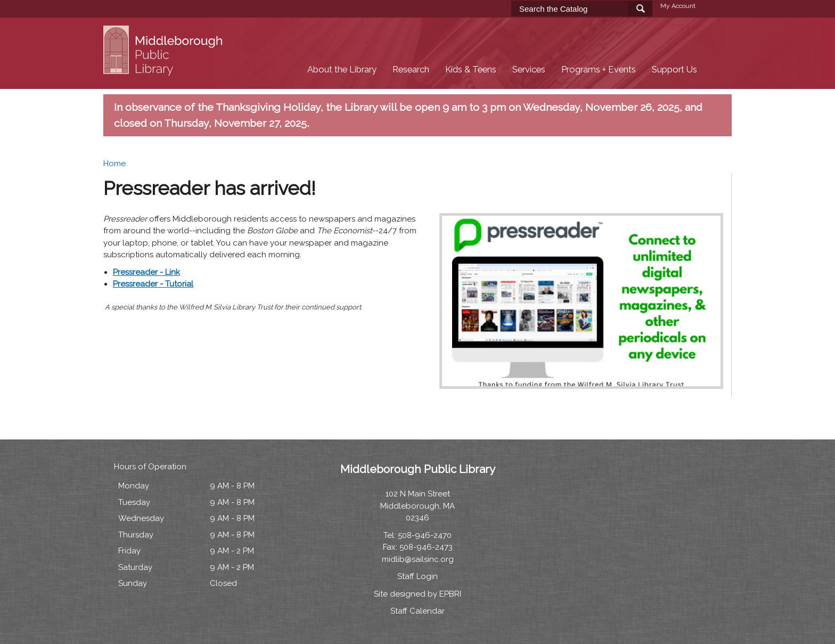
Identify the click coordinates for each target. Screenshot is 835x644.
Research (411, 70)
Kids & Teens (471, 70)
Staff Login (418, 576)
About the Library (342, 70)
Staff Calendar (418, 611)
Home (114, 164)
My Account (678, 6)
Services (529, 70)
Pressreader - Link (146, 272)
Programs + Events (599, 70)
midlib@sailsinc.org (418, 559)
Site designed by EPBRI (418, 594)
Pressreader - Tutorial (153, 284)
